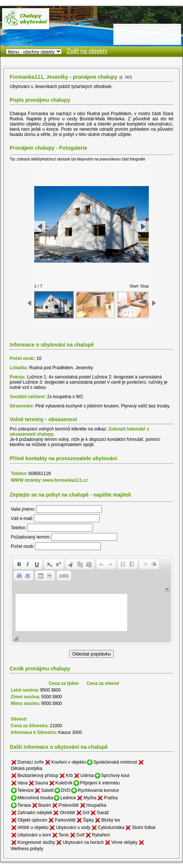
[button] (19, 564)
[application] (91, 600)
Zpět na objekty (87, 51)
